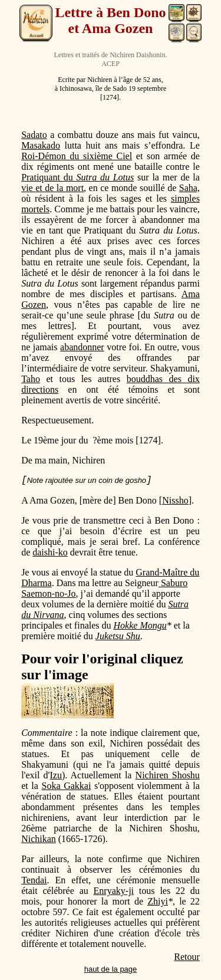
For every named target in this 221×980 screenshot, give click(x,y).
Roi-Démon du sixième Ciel (77, 156)
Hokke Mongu (140, 625)
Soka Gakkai (67, 786)
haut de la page (111, 969)
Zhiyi (158, 901)
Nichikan (39, 839)
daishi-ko (50, 552)
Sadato (34, 135)
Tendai (34, 880)
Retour (187, 957)
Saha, (189, 188)
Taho (31, 379)
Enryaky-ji (114, 891)
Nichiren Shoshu (168, 775)
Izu (56, 775)
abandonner (82, 347)
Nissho (175, 500)
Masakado (41, 145)
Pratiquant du (77, 177)
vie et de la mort (52, 188)
